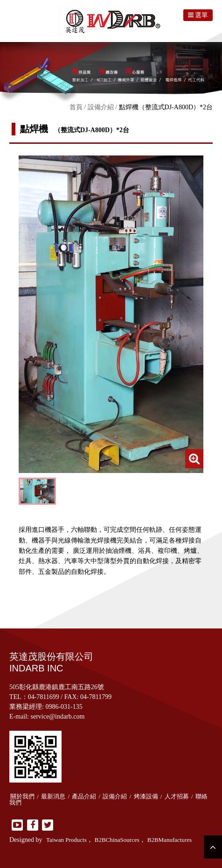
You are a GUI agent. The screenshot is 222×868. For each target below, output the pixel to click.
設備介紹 (101, 107)
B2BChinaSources (117, 840)
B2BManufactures (170, 840)
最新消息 (53, 796)
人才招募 (177, 796)
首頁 (76, 107)
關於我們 (22, 796)
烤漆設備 (146, 796)
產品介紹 (84, 796)
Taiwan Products (66, 840)
